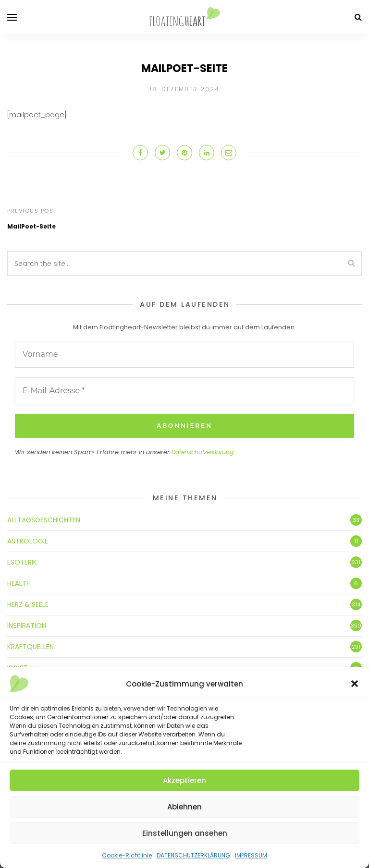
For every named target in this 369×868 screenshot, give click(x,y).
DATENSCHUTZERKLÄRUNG (193, 855)
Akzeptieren (184, 780)
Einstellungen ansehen (185, 833)
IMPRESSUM (251, 855)
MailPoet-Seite (31, 226)
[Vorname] (184, 354)
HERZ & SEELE (28, 604)
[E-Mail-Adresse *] (184, 391)
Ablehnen (184, 807)
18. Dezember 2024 (185, 89)
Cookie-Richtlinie (127, 855)
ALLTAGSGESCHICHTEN (44, 520)
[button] (355, 684)
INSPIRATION (27, 626)
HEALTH (19, 583)
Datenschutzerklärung (203, 452)
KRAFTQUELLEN (31, 647)
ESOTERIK (22, 562)
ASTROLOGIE (28, 541)
